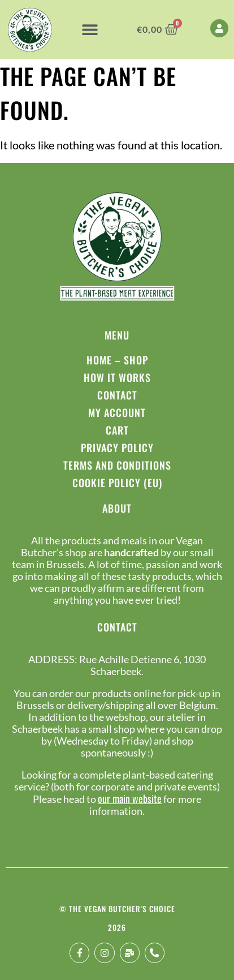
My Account (117, 412)
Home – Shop (117, 360)
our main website (130, 798)
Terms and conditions (117, 465)
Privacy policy (117, 448)
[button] (90, 29)
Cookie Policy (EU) (117, 483)
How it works (117, 377)
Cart (117, 430)
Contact (117, 395)
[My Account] (219, 28)
